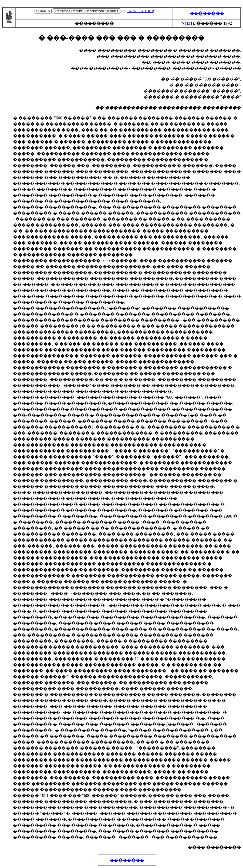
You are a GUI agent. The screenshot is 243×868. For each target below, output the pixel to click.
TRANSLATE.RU (140, 11)
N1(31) (188, 23)
